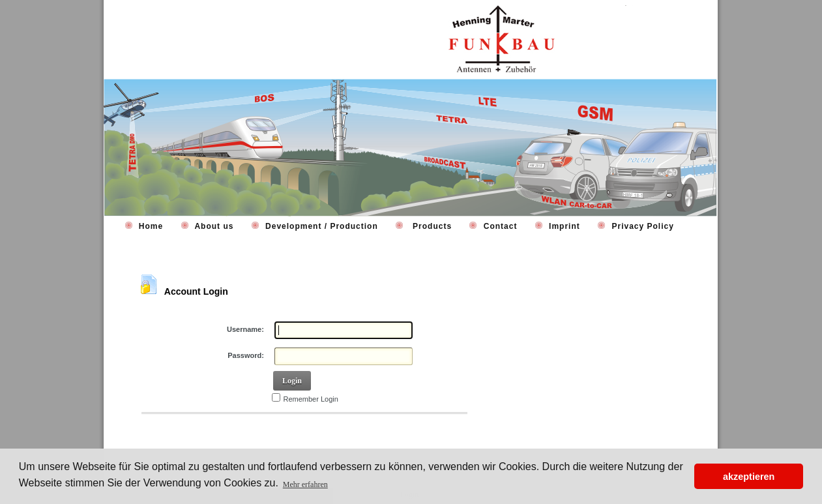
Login (292, 381)
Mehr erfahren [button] (305, 484)
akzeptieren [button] (749, 477)
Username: (245, 329)
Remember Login (311, 399)
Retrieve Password (181, 431)
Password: (246, 355)
